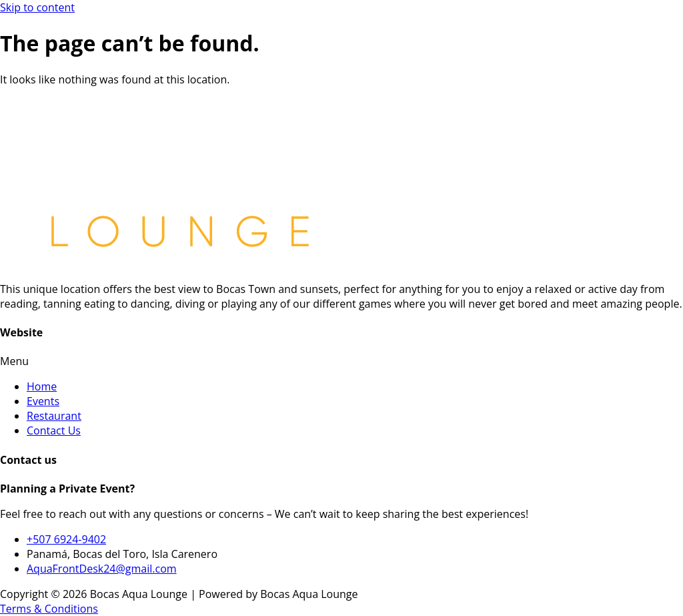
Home (42, 386)
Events (43, 401)
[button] (341, 361)
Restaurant (54, 416)
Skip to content (37, 7)
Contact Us (54, 430)
